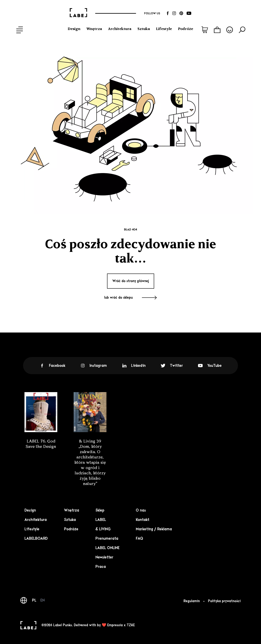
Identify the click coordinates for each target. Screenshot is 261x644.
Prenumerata (107, 538)
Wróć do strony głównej (131, 281)
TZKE (131, 625)
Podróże (186, 29)
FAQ (139, 538)
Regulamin (192, 601)
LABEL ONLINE (107, 548)
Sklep (100, 510)
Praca (101, 567)
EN (43, 600)
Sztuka (144, 29)
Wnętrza (94, 29)
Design (74, 29)
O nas (141, 510)
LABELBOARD (36, 538)
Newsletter (104, 557)
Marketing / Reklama (154, 529)
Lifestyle (164, 29)
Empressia (115, 625)
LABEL (101, 520)
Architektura (120, 29)
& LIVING (103, 529)
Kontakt (143, 520)
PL (34, 600)
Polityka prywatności (224, 601)
